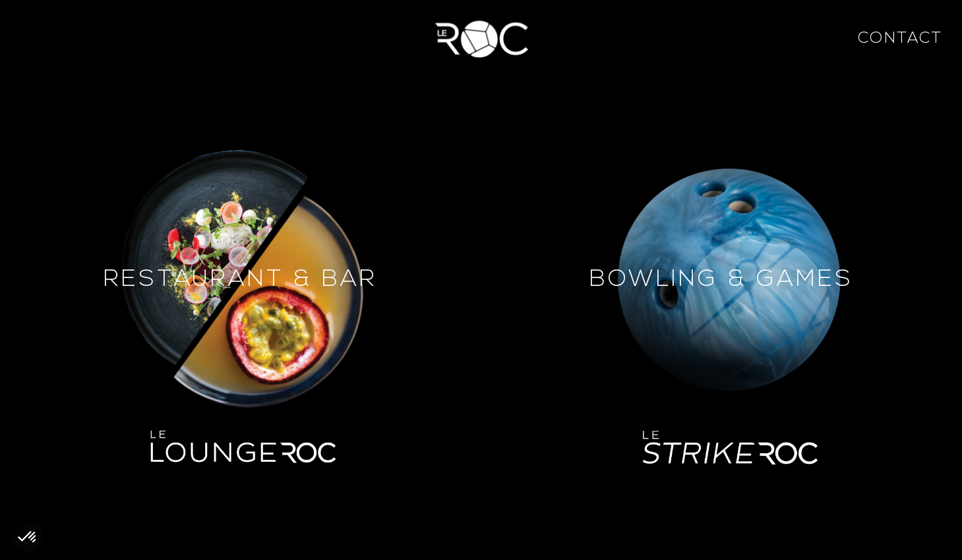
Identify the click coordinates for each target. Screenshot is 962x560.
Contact (900, 39)
